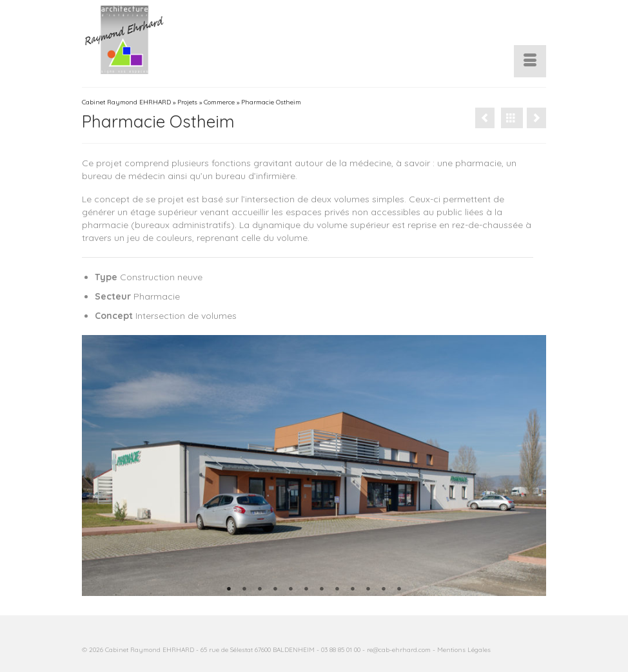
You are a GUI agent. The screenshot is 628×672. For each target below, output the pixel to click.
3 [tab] (260, 590)
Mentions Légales (464, 650)
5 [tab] (291, 590)
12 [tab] (399, 590)
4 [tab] (275, 590)
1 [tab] (229, 590)
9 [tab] (353, 590)
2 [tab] (244, 590)
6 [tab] (306, 590)
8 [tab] (337, 590)
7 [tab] (322, 590)
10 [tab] (368, 590)
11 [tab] (384, 590)
